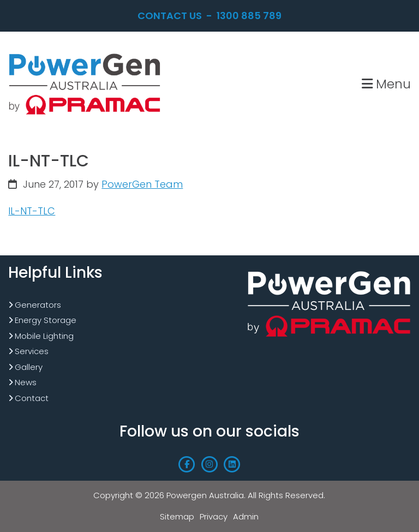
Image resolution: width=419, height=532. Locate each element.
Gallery (29, 367)
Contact (32, 398)
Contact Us (170, 16)
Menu (386, 84)
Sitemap (177, 516)
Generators (38, 305)
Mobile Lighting (44, 336)
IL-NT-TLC (32, 211)
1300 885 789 (249, 16)
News (26, 382)
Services (32, 351)
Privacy (214, 516)
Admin (246, 516)
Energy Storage (46, 320)
